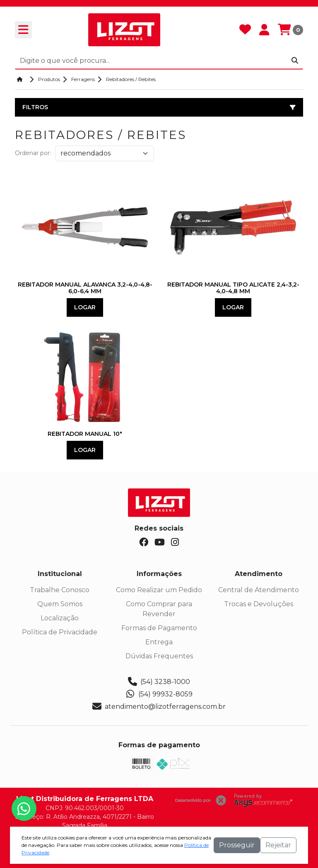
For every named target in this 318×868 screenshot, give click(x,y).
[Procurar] (295, 61)
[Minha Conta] (264, 30)
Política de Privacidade (60, 632)
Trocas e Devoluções (259, 604)
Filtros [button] (159, 107)
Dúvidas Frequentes (159, 656)
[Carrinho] (290, 30)
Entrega (159, 642)
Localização (60, 618)
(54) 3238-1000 (159, 682)
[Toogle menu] (23, 30)
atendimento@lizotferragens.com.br (159, 707)
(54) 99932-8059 (159, 694)
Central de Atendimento (259, 590)
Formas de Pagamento (159, 628)
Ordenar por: (33, 153)
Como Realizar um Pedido (159, 590)
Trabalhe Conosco (60, 590)
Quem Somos (60, 604)
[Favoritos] (245, 30)
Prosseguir (237, 845)
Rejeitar (278, 845)
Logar (85, 307)
